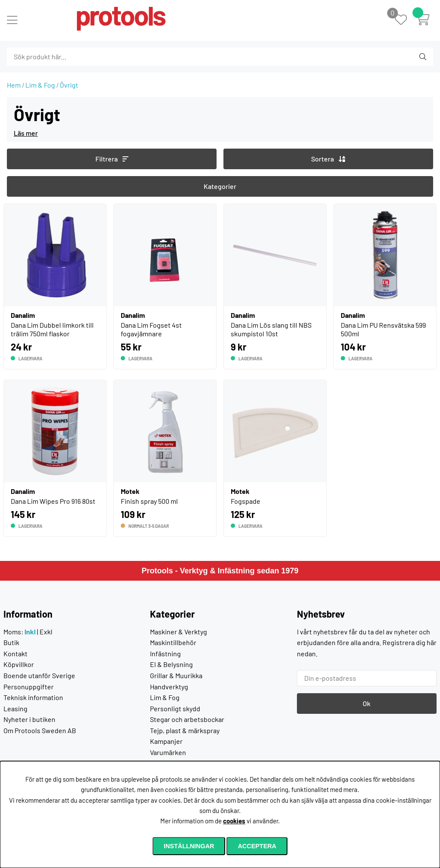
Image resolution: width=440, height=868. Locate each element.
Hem (14, 85)
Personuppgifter (29, 687)
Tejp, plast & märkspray (185, 730)
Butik (11, 642)
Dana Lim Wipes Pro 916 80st (53, 501)
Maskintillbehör (173, 642)
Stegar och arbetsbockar (187, 719)
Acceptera (257, 846)
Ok (367, 703)
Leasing (15, 708)
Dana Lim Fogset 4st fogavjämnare (151, 329)
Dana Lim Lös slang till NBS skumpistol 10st (271, 329)
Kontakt (15, 653)
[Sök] (53, 57)
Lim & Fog (40, 85)
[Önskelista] (405, 20)
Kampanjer (166, 741)
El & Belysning (171, 664)
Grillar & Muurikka (176, 675)
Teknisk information (33, 697)
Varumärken (168, 752)
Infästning (165, 653)
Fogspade (246, 501)
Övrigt (69, 85)
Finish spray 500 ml (149, 501)
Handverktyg (169, 687)
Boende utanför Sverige (39, 675)
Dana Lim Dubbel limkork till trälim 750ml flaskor (52, 329)
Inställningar (189, 846)
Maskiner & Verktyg (179, 632)
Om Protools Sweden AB (40, 730)
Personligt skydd (175, 708)
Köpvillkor (19, 664)
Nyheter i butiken (29, 719)
